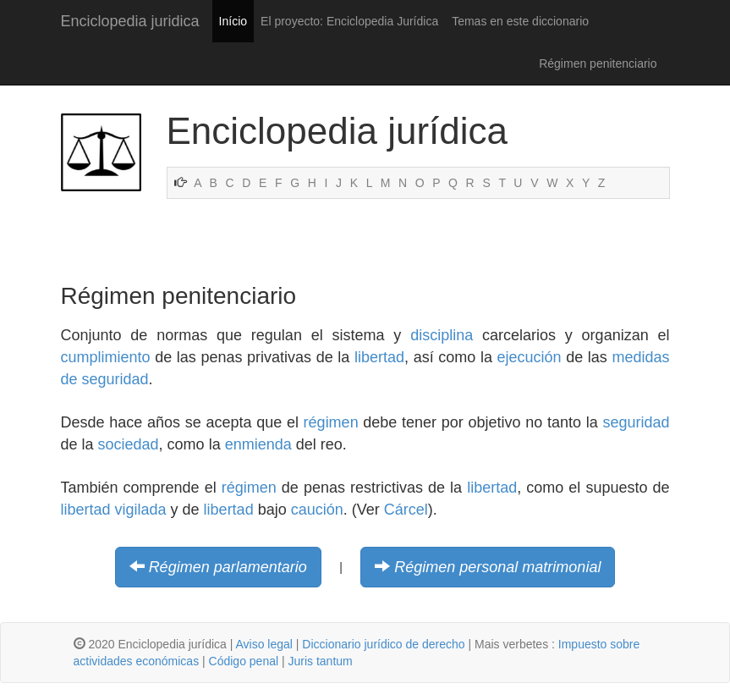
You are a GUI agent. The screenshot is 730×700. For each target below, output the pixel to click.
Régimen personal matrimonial (497, 567)
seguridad (636, 422)
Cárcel (406, 510)
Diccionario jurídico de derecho (383, 644)
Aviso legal (263, 644)
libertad (379, 357)
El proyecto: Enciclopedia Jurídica (349, 21)
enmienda (258, 444)
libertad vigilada (114, 510)
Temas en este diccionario (520, 21)
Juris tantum (321, 661)
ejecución (530, 357)
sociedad (129, 444)
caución (317, 510)
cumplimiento (106, 357)
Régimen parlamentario (228, 567)
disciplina (442, 335)
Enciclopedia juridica (130, 21)
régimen (331, 422)
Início (233, 21)
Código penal (244, 661)
